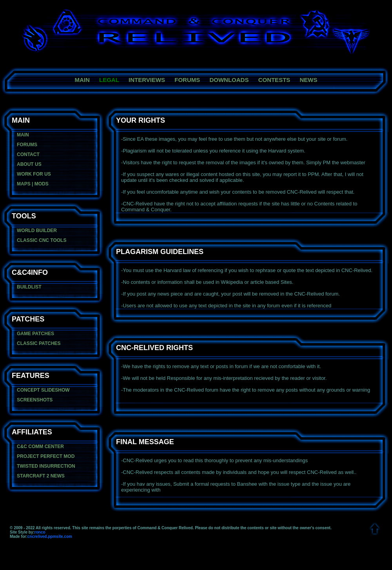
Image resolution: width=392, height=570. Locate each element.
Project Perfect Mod (46, 456)
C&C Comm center (40, 447)
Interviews (147, 80)
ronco (40, 532)
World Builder (37, 231)
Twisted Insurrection (46, 466)
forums (187, 80)
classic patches (39, 343)
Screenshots (35, 400)
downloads (229, 80)
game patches (35, 334)
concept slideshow (43, 390)
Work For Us (34, 174)
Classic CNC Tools (42, 240)
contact (28, 154)
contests (274, 80)
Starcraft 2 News (41, 476)
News (308, 80)
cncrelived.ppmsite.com (50, 536)
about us (29, 164)
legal (109, 80)
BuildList (29, 287)
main (82, 80)
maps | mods (33, 184)
